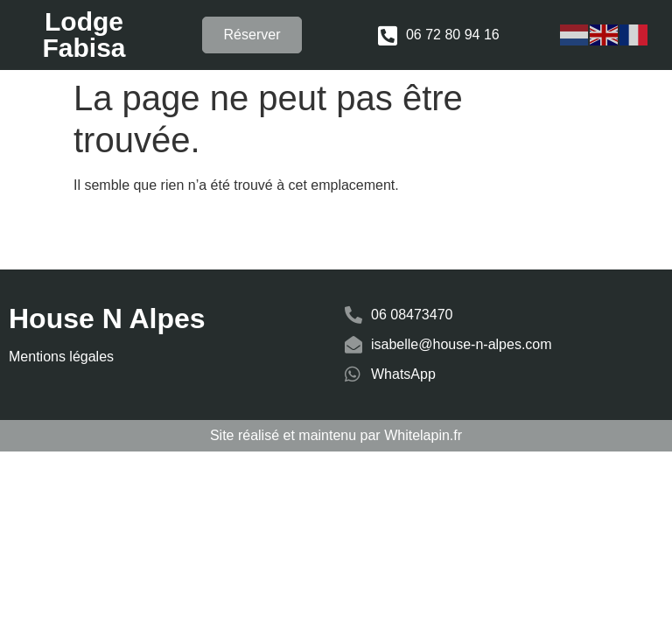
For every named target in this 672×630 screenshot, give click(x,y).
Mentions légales (61, 357)
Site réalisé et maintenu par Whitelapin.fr (336, 435)
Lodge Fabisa (84, 35)
